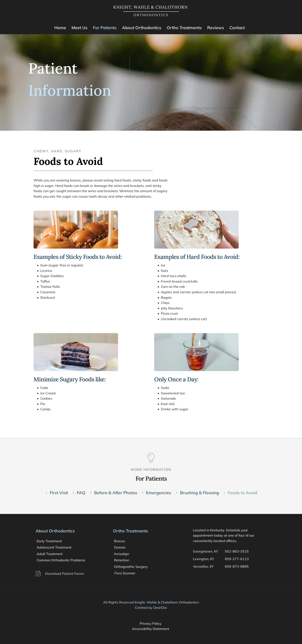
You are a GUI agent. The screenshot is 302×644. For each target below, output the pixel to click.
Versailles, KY (203, 566)
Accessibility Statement (151, 629)
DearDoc (160, 607)
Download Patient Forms (64, 574)
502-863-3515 (237, 551)
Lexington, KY (204, 559)
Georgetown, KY (206, 551)
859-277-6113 (237, 559)
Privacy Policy (151, 623)
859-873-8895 (237, 566)
